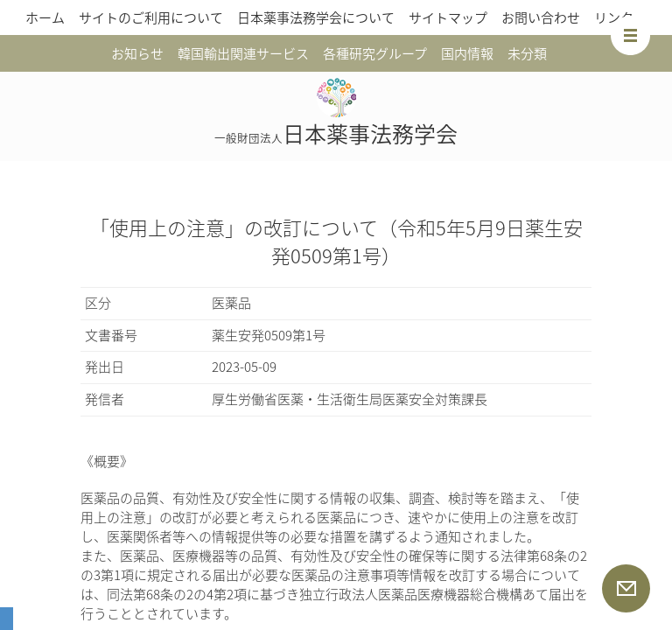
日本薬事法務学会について (316, 17)
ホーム (45, 17)
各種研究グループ (375, 53)
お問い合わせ (541, 17)
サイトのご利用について (151, 17)
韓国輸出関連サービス (243, 53)
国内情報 (467, 53)
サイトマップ (448, 17)
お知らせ (137, 53)
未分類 (527, 53)
